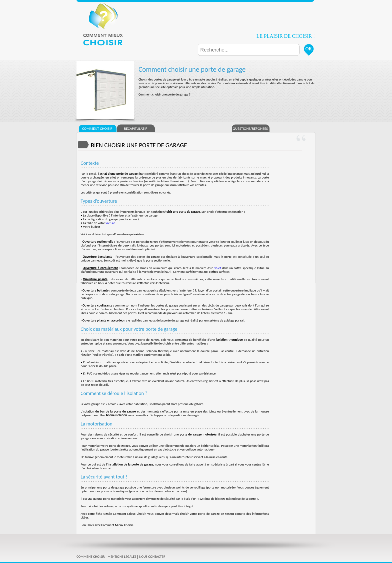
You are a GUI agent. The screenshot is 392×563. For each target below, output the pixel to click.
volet (218, 268)
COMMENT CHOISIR (91, 557)
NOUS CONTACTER (152, 557)
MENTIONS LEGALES (122, 557)
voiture (110, 223)
